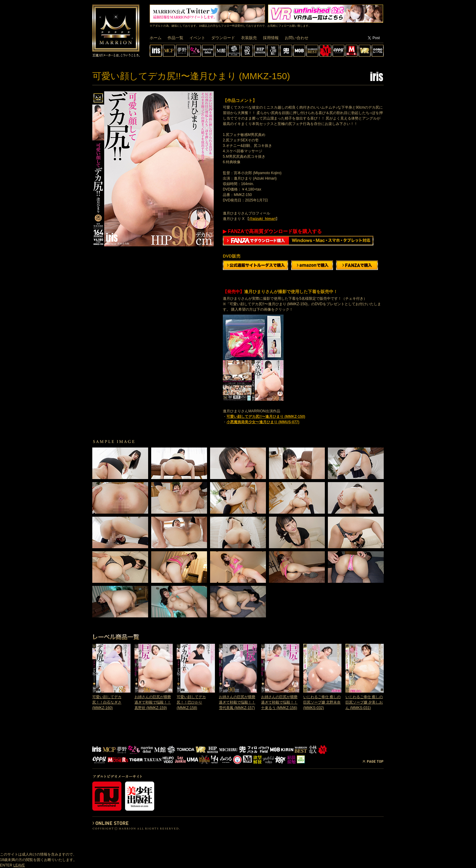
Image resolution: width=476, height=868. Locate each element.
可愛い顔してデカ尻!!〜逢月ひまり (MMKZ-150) (266, 417)
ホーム (156, 38)
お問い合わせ (297, 38)
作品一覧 (175, 38)
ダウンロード (223, 38)
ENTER (6, 865)
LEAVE (19, 865)
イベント (197, 38)
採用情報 (271, 38)
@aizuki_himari (263, 219)
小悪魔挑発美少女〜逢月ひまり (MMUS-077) (263, 422)
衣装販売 (249, 38)
